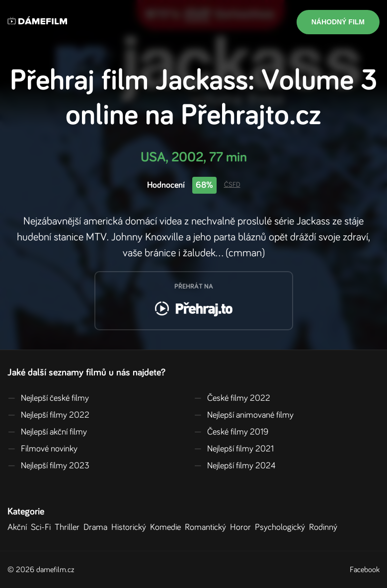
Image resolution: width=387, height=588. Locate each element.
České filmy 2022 (232, 398)
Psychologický (282, 527)
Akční (19, 527)
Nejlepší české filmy (48, 398)
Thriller (69, 527)
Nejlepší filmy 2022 (48, 415)
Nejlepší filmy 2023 (48, 466)
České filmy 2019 (231, 432)
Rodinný (325, 527)
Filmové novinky (42, 449)
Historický (131, 527)
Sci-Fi (43, 527)
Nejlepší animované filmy (244, 415)
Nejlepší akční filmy (47, 432)
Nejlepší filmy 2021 (234, 449)
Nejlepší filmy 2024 (235, 466)
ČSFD (232, 185)
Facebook (365, 570)
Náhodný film (338, 22)
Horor (242, 527)
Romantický (207, 527)
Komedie (167, 527)
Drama (97, 527)
